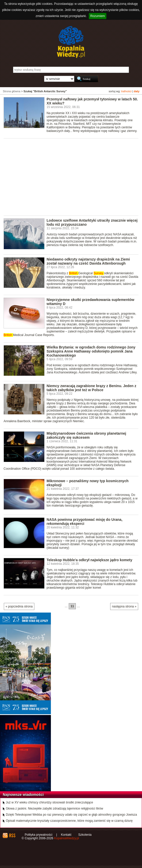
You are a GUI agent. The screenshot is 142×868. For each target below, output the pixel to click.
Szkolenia (85, 835)
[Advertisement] (73, 177)
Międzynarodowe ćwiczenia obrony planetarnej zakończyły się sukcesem (86, 435)
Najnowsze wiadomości (23, 795)
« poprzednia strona (19, 606)
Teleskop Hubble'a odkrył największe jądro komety (89, 560)
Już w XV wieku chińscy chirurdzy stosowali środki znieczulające (49, 802)
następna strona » (124, 606)
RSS (12, 835)
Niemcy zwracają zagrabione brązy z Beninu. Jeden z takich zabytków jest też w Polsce (91, 388)
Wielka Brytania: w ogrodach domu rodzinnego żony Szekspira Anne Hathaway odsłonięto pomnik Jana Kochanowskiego (91, 351)
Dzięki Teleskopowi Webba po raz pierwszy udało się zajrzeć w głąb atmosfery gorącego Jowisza (71, 815)
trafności (126, 91)
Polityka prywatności (39, 835)
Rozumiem (98, 16)
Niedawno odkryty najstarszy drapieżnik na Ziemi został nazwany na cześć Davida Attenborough (88, 261)
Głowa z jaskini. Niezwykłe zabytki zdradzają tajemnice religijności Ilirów (54, 809)
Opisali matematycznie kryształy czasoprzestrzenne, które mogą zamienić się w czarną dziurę (69, 821)
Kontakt (66, 835)
